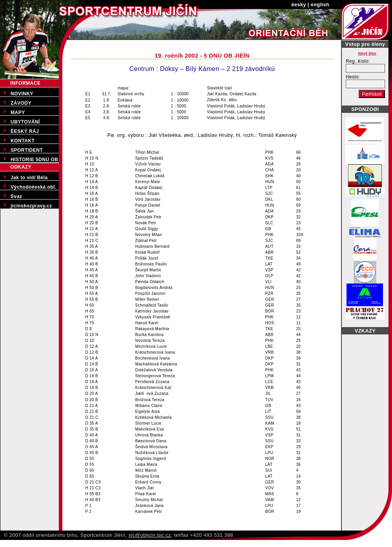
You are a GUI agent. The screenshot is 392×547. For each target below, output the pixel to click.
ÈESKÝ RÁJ (25, 131)
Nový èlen (367, 53)
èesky (299, 5)
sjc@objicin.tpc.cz (150, 535)
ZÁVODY (21, 103)
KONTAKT (23, 141)
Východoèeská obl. (34, 187)
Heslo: (353, 77)
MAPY (18, 113)
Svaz (16, 196)
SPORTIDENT (27, 150)
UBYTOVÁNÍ (25, 122)
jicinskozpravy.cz (31, 206)
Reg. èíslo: (358, 61)
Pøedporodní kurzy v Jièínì (32, 543)
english (320, 5)
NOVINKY (22, 94)
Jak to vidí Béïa (29, 178)
